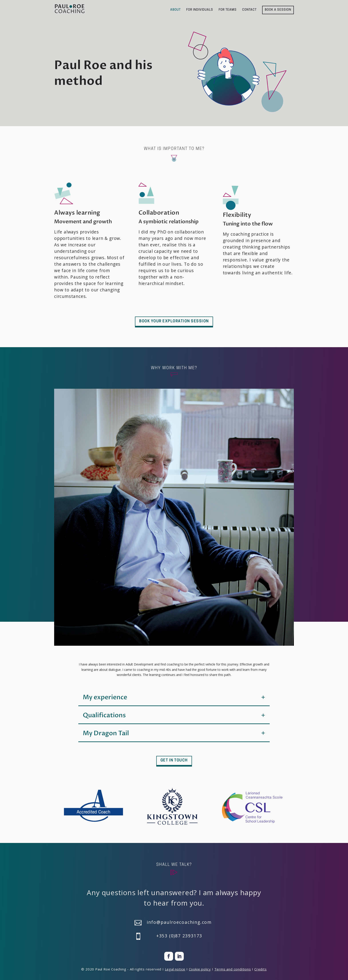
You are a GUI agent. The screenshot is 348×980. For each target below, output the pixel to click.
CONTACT (249, 10)
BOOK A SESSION (278, 10)
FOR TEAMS (228, 10)
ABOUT (175, 10)
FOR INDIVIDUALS (200, 10)
